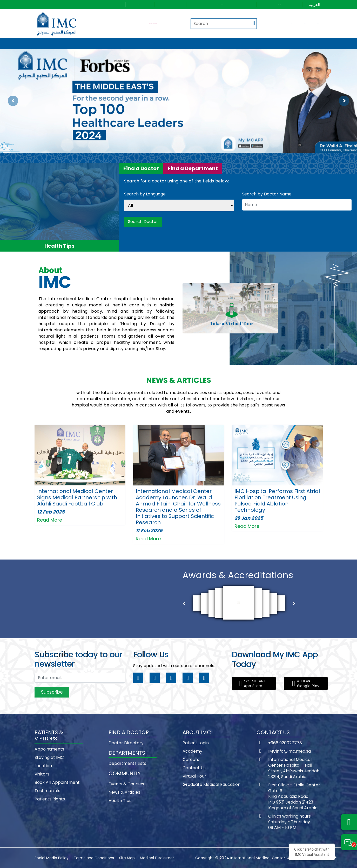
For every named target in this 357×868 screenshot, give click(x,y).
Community (239, 43)
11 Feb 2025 (149, 531)
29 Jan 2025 (249, 518)
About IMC (50, 43)
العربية (314, 5)
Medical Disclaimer (157, 858)
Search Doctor (143, 222)
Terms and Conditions (94, 858)
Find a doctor (151, 43)
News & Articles (124, 792)
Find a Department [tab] (193, 168)
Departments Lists (127, 763)
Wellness (309, 43)
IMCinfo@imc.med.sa (289, 751)
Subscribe (52, 692)
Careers (191, 759)
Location (43, 766)
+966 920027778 (285, 743)
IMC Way (275, 43)
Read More (50, 520)
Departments (197, 43)
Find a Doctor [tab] (141, 168)
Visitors (42, 774)
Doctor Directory (126, 743)
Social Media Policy (52, 858)
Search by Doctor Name (267, 194)
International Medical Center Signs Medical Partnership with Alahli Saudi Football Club (77, 497)
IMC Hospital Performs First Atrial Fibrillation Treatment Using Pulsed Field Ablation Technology (277, 501)
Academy (192, 751)
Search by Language (145, 194)
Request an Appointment (153, 23)
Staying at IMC (49, 757)
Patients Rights (50, 799)
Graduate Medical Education (211, 784)
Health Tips (120, 801)
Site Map (127, 858)
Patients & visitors (98, 43)
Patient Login (196, 743)
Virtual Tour (194, 776)
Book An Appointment (57, 782)
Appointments (49, 749)
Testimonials (47, 791)
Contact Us (194, 768)
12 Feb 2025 (51, 512)
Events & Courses (126, 784)
